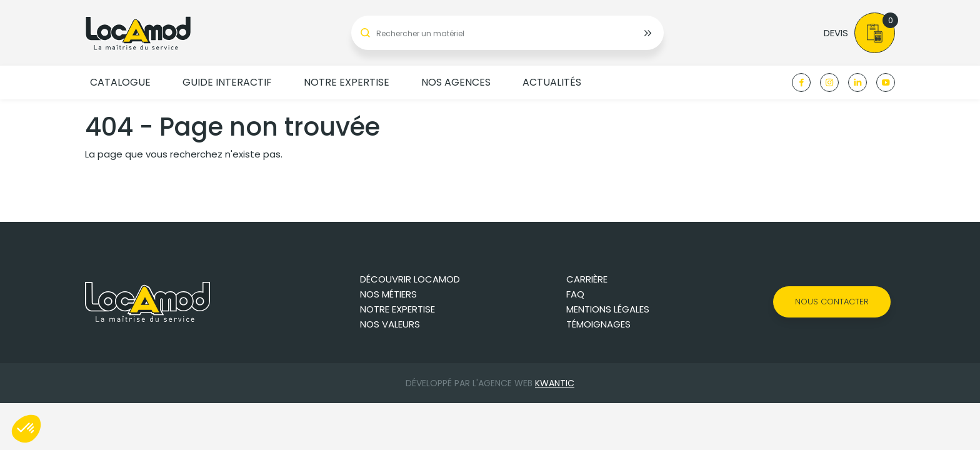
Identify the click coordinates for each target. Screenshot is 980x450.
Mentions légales (608, 309)
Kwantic (555, 383)
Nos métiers (388, 294)
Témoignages (598, 324)
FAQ (575, 294)
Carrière (587, 279)
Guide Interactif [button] (227, 82)
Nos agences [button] (456, 82)
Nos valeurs (390, 324)
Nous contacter (832, 302)
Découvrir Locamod (410, 279)
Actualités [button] (552, 82)
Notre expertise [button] (347, 82)
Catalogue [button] (120, 82)
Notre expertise (397, 309)
